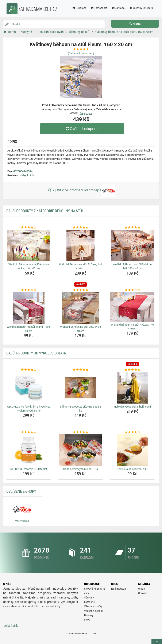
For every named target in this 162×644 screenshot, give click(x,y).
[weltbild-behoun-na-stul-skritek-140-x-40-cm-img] (80, 246)
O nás (141, 589)
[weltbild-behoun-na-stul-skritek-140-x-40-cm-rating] (80, 228)
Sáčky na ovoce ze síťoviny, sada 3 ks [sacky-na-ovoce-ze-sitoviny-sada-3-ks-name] (80, 409)
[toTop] (157, 642)
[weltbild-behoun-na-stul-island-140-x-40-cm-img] (29, 308)
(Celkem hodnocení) (81, 53)
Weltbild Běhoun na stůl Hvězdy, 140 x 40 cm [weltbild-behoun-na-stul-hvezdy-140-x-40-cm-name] (132, 327)
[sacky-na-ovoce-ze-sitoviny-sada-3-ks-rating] (80, 370)
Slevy (87, 620)
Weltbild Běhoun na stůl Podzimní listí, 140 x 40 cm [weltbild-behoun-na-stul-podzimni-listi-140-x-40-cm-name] (132, 266)
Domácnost (99, 8)
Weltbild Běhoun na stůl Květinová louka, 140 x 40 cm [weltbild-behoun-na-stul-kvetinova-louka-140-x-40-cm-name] (29, 266)
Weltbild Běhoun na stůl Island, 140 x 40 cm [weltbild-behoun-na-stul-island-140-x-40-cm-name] (29, 329)
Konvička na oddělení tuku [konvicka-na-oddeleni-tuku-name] (132, 469)
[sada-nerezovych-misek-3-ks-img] (80, 450)
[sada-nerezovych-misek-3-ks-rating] (80, 432)
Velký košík (27, 175)
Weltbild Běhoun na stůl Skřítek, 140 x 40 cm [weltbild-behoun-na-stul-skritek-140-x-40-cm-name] (80, 266)
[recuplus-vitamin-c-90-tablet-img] (29, 450)
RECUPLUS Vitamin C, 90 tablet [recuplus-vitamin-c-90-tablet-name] (29, 469)
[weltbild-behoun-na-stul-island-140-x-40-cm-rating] (29, 290)
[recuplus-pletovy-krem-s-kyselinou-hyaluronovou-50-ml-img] (29, 388)
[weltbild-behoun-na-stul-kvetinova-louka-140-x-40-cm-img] (29, 246)
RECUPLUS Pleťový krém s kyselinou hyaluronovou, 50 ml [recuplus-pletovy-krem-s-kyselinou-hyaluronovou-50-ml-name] (29, 409)
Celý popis (86, 113)
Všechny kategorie (141, 8)
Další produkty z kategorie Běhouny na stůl (45, 211)
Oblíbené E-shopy (21, 491)
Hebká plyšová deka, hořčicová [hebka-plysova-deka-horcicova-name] (132, 407)
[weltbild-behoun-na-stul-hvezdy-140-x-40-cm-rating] (132, 290)
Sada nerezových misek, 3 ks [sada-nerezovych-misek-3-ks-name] (81, 469)
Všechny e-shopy (94, 611)
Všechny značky (93, 606)
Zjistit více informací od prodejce (81, 191)
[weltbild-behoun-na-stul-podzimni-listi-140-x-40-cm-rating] (132, 228)
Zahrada (118, 8)
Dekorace (79, 8)
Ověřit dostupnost (82, 129)
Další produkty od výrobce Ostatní (37, 353)
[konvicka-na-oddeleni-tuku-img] (132, 450)
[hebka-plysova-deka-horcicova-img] (132, 388)
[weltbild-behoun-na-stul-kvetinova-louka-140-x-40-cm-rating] (29, 228)
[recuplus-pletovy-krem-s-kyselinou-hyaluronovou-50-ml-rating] (29, 370)
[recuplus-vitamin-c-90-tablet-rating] (29, 432)
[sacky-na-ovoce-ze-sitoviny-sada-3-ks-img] (80, 388)
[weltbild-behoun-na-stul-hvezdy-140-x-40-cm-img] (132, 307)
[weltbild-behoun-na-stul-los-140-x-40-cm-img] (80, 308)
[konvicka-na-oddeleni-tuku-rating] (132, 432)
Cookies (143, 593)
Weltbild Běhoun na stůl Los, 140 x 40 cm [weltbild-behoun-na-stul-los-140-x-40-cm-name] (80, 329)
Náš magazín (119, 589)
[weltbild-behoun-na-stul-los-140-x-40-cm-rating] (80, 290)
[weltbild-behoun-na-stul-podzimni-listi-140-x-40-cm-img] (132, 246)
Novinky (89, 615)
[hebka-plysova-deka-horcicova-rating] (132, 370)
